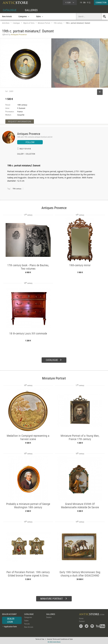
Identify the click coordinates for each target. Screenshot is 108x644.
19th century (58, 23)
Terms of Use (40, 639)
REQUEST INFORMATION (20, 121)
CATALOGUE (10, 10)
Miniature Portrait (44, 23)
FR (81, 2)
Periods (27, 624)
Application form (10, 626)
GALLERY (20, 154)
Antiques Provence (29, 134)
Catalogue (16, 23)
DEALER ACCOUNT (9, 614)
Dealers (49, 617)
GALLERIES (31, 10)
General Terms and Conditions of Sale (60, 639)
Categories (28, 617)
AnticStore (6, 23)
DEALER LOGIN (11, 620)
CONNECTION (101, 2)
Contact (82, 621)
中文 (89, 2)
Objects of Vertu (29, 23)
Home (81, 618)
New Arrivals (7, 16)
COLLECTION (30, 154)
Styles (26, 621)
